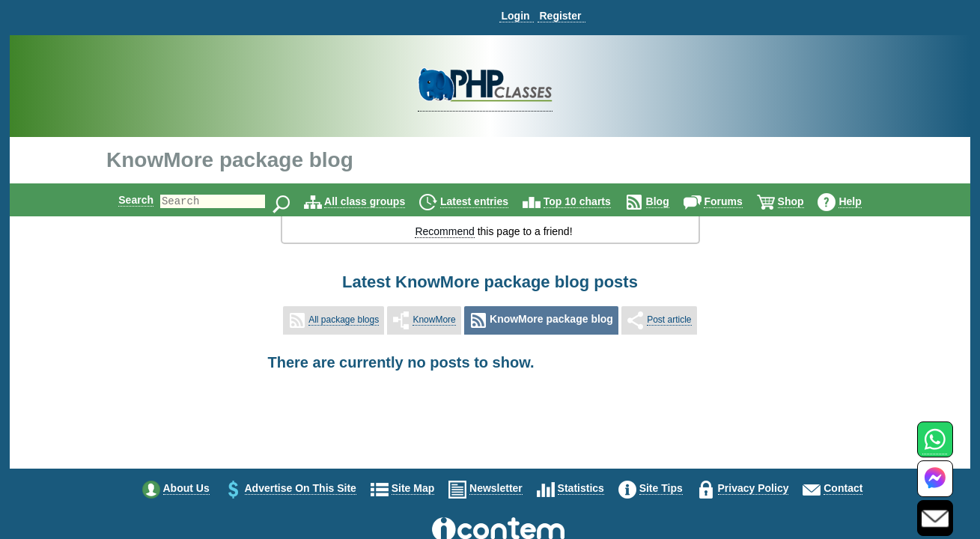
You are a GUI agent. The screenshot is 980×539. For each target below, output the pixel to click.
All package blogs (344, 320)
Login (515, 16)
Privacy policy (754, 488)
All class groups (377, 201)
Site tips (661, 488)
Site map (413, 488)
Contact (843, 488)
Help (862, 201)
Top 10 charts (590, 201)
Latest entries (487, 201)
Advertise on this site (301, 488)
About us (186, 488)
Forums (736, 201)
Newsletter (496, 488)
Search (123, 200)
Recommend (444, 231)
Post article (669, 320)
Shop (804, 201)
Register (560, 16)
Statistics (581, 488)
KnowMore (434, 320)
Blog (670, 201)
